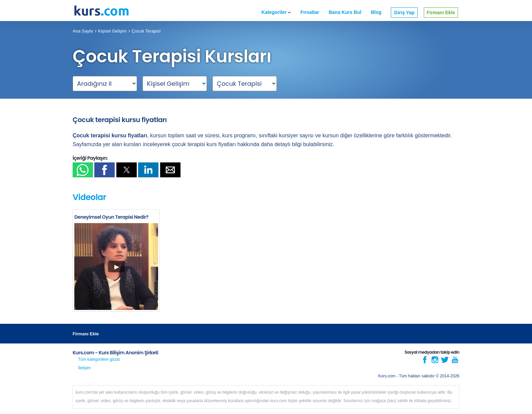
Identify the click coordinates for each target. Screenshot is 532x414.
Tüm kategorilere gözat (99, 359)
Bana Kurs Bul (345, 12)
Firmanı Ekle (441, 13)
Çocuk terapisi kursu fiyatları (120, 120)
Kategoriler (276, 12)
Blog (376, 12)
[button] (83, 170)
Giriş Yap (404, 13)
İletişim (84, 368)
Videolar (89, 197)
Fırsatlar (310, 12)
